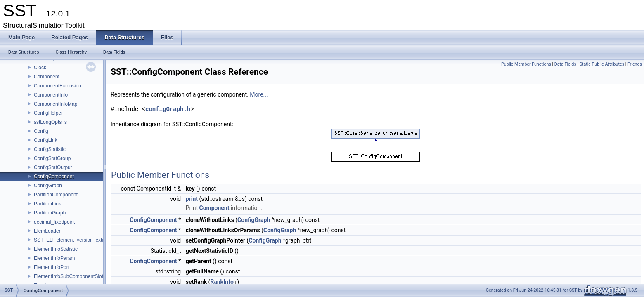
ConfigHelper (48, 113)
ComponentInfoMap (56, 104)
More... (259, 94)
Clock (40, 68)
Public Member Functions (526, 64)
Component (47, 77)
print (192, 199)
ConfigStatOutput (53, 167)
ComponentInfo (51, 95)
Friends (635, 64)
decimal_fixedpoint (54, 222)
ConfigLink (46, 140)
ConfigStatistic (50, 149)
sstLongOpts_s (50, 122)
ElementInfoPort (52, 267)
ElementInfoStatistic (56, 249)
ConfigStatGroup (52, 158)
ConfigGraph (48, 186)
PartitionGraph (50, 213)
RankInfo (222, 282)
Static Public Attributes (602, 64)
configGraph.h (168, 109)
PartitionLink (47, 204)
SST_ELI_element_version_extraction (75, 240)
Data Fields (565, 64)
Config (41, 131)
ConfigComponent (54, 177)
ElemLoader (47, 231)
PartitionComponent (56, 195)
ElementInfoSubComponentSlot (69, 276)
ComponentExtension (58, 86)
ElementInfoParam (54, 258)
